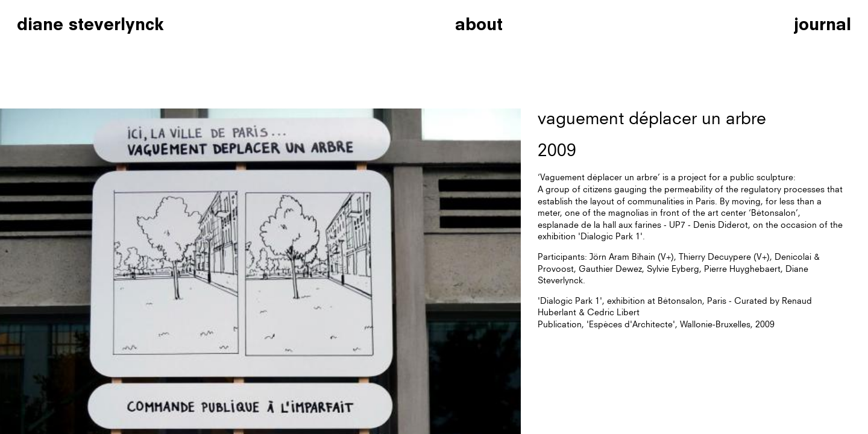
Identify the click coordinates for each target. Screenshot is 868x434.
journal (822, 24)
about (479, 24)
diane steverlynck (90, 24)
